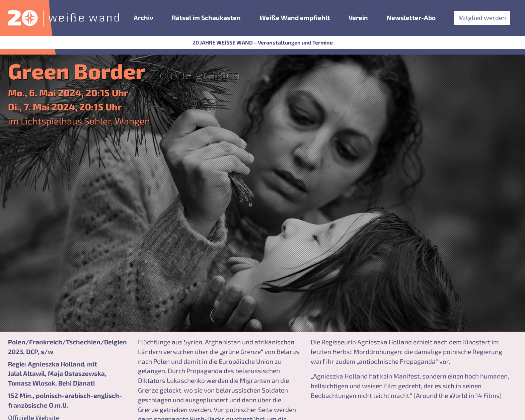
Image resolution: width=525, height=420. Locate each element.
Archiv (143, 18)
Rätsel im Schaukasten (206, 18)
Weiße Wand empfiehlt (295, 18)
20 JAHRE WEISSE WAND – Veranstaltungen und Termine (263, 42)
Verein (358, 18)
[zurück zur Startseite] (63, 18)
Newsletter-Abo (411, 18)
